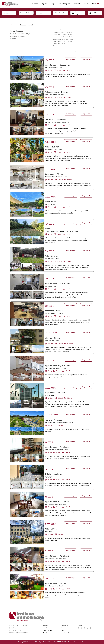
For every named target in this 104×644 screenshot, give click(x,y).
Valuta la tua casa (48, 630)
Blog (53, 4)
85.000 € (49, 497)
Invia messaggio (71, 59)
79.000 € (49, 551)
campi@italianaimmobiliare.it (18, 36)
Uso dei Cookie (81, 642)
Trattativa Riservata (52, 332)
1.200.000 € (50, 197)
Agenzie (45, 4)
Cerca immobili (47, 628)
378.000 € (50, 115)
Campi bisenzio (86, 59)
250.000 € (50, 278)
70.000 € (49, 469)
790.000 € (50, 251)
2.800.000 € (50, 524)
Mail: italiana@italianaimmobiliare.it (19, 633)
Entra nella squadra (64, 4)
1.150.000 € (50, 142)
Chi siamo (35, 4)
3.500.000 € (50, 388)
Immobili (77, 4)
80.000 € (49, 442)
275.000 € (50, 361)
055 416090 (13, 38)
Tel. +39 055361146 (15, 630)
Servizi (86, 4)
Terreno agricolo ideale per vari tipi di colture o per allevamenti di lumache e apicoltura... (67, 430)
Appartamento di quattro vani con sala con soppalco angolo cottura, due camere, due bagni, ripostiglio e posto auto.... (66, 376)
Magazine (46, 633)
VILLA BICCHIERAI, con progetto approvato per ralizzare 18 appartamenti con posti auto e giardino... (68, 539)
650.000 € (50, 87)
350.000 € (50, 306)
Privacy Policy (72, 642)
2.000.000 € (50, 169)
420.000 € (50, 60)
